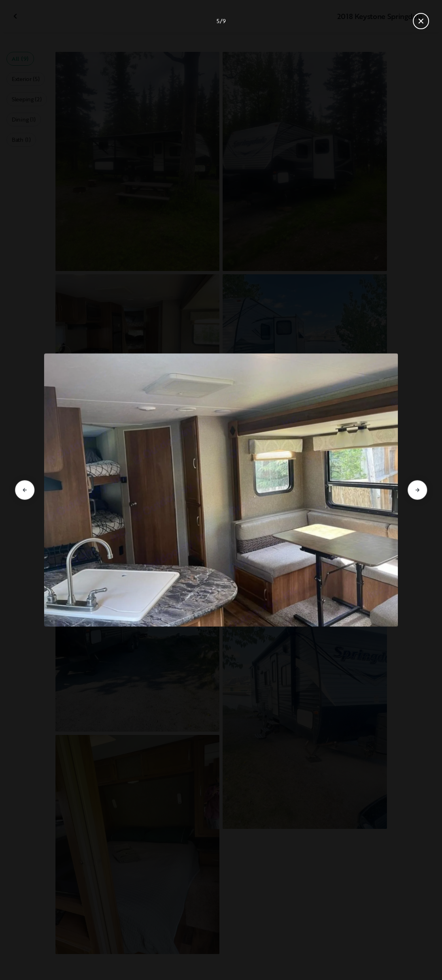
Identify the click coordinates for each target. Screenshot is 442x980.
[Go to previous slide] (25, 490)
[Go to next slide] (417, 490)
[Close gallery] (421, 21)
